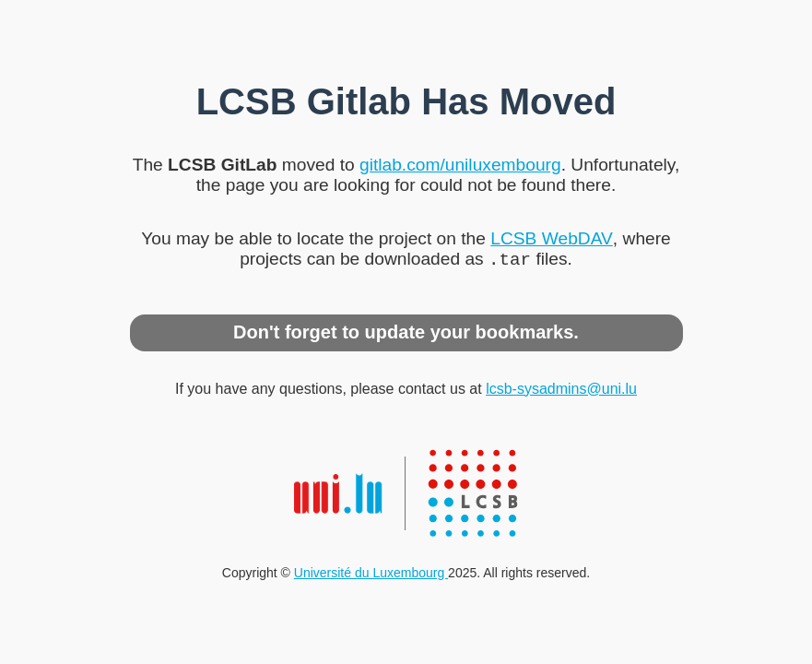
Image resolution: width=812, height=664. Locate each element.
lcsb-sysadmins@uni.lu (561, 391)
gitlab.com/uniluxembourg (460, 163)
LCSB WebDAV (552, 237)
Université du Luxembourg (371, 575)
